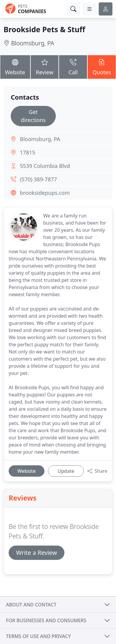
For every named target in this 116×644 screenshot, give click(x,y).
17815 (28, 152)
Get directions (33, 116)
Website (15, 67)
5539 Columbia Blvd (45, 166)
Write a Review (37, 553)
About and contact (31, 605)
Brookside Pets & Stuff (44, 29)
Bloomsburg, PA (33, 43)
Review (45, 67)
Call (73, 67)
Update (66, 471)
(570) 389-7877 (38, 179)
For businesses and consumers (46, 620)
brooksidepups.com (45, 193)
